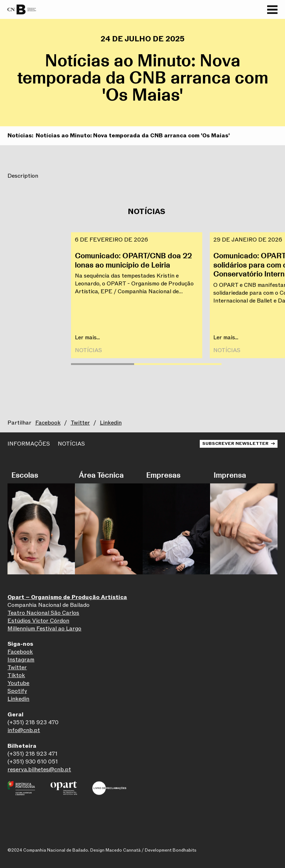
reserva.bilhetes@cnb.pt (39, 770)
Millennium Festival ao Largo (44, 629)
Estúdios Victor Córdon (38, 621)
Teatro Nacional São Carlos (43, 613)
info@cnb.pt (24, 730)
